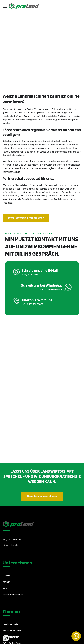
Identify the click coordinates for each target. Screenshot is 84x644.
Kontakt (6, 575)
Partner (6, 582)
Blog (5, 588)
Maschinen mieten (11, 624)
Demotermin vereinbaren (42, 496)
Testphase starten (11, 637)
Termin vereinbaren (13, 595)
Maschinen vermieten (12, 630)
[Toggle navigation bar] (5, 6)
